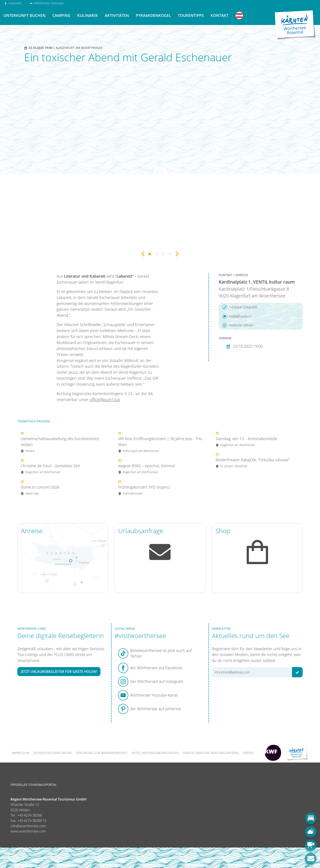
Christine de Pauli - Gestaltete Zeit (50, 466)
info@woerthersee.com (28, 826)
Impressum (21, 753)
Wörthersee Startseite (47, 3)
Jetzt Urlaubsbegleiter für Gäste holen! (59, 672)
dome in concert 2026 (40, 487)
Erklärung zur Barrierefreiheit (102, 753)
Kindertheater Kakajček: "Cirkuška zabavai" (253, 460)
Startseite (13, 3)
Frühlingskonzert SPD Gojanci (144, 487)
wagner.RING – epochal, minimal (147, 466)
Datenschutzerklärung (53, 753)
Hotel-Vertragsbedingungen (155, 753)
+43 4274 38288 (30, 815)
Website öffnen (238, 325)
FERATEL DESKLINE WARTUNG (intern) (211, 753)
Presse (248, 753)
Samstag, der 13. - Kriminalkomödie (247, 439)
